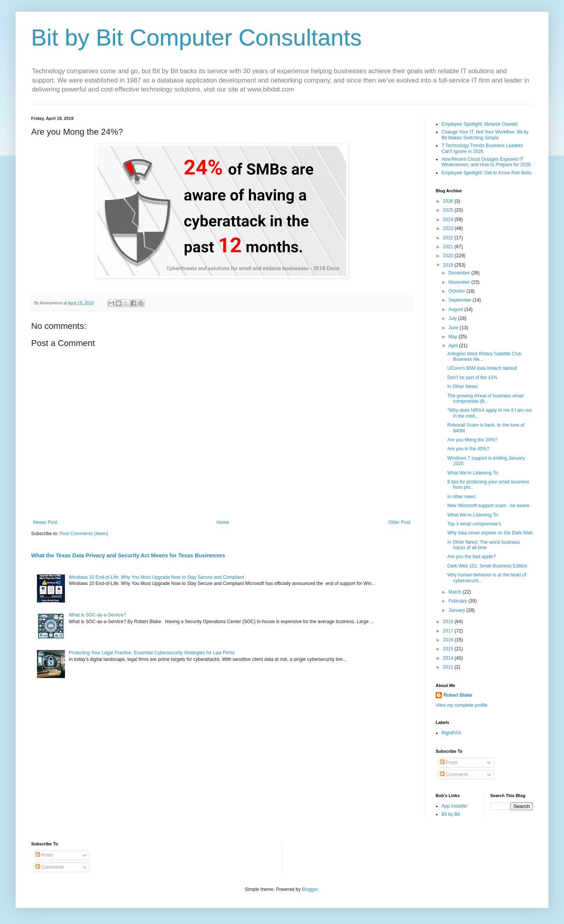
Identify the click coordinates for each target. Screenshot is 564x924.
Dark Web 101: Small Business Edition (487, 566)
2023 (449, 228)
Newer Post (45, 522)
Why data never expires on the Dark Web (490, 533)
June (454, 328)
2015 (449, 649)
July (453, 318)
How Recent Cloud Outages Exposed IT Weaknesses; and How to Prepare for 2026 (486, 162)
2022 (449, 238)
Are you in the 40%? (468, 449)
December (460, 273)
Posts (449, 762)
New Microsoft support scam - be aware (488, 506)
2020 (449, 256)
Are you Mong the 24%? (472, 440)
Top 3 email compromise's (474, 524)
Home (223, 522)
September (461, 300)
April (454, 346)
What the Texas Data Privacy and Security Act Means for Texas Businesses (128, 555)
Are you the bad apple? (471, 557)
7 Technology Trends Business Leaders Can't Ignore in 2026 (482, 148)
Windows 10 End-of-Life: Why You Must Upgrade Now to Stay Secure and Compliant (156, 577)
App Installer (455, 806)
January (457, 610)
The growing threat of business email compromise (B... (485, 399)
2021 (449, 247)
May (454, 337)
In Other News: (463, 386)
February (458, 601)
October (457, 291)
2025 (449, 210)
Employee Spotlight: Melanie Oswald (479, 124)
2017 (449, 631)
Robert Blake (458, 695)
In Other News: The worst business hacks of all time (484, 545)
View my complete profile (462, 705)
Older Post (399, 522)
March (456, 592)
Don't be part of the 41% (472, 378)
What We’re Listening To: (473, 473)
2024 (449, 220)
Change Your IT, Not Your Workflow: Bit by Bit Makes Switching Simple (485, 135)
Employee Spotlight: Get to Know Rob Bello (486, 173)
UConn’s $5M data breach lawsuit (482, 368)
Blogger (310, 889)
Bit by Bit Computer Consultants (196, 38)
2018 (449, 622)
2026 (449, 201)
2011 (449, 667)
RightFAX (451, 733)
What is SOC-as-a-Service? (97, 615)
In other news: (462, 497)
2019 (449, 265)
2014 (449, 658)
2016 (449, 640)
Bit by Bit (451, 814)
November (460, 282)
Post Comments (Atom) (84, 534)
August (456, 309)
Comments (454, 775)
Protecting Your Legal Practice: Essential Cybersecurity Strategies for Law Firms (152, 653)
